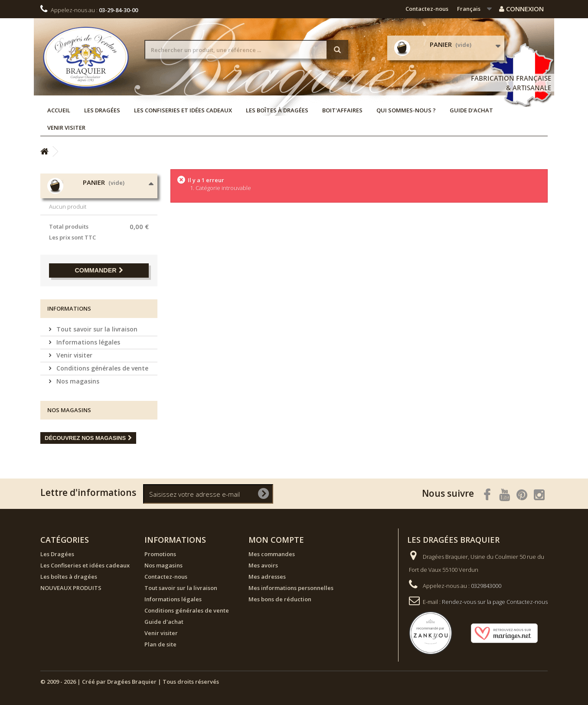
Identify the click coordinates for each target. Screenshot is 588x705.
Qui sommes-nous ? (406, 110)
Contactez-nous (427, 9)
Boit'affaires (342, 110)
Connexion (521, 9)
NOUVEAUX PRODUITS (71, 588)
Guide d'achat (471, 110)
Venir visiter (66, 128)
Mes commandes (272, 554)
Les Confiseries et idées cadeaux (183, 110)
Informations (69, 308)
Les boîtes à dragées (277, 110)
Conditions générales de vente (101, 368)
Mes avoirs (263, 565)
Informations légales (87, 342)
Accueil (59, 110)
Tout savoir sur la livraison (96, 329)
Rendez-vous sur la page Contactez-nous (495, 602)
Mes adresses (267, 577)
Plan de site (160, 644)
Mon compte (276, 540)
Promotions (160, 554)
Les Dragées (102, 110)
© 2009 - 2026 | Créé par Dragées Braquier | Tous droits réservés (130, 682)
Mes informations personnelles (291, 588)
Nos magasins (77, 381)
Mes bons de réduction (280, 599)
